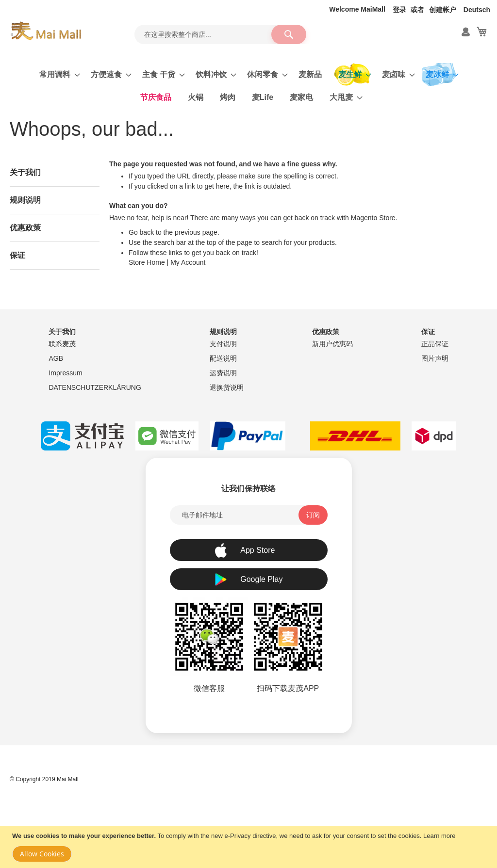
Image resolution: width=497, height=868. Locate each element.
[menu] (248, 86)
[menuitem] (57, 74)
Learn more (439, 836)
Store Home (147, 262)
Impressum (65, 373)
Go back (141, 232)
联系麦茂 (62, 344)
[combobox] (220, 34)
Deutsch (477, 10)
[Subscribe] (313, 515)
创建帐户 (443, 10)
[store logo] (46, 31)
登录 (399, 10)
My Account (188, 262)
